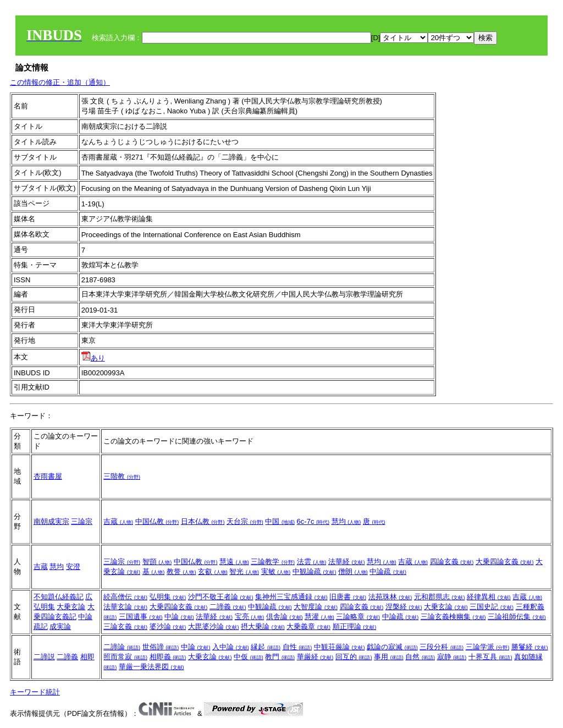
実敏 (276, 571)
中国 (280, 521)
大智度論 (316, 607)
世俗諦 (161, 647)
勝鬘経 (530, 647)
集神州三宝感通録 (291, 597)
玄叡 (213, 571)
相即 (87, 657)
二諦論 (122, 647)
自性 (297, 647)
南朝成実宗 (51, 521)
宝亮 (250, 617)
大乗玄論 (71, 607)
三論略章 (358, 617)
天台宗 (245, 521)
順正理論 (355, 626)
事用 (389, 657)
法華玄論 (125, 607)
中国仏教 (157, 521)
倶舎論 (285, 617)
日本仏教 (203, 521)
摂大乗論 (263, 626)
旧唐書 (348, 597)
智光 (244, 571)
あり (93, 358)
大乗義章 (308, 626)
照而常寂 (125, 657)
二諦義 (228, 607)
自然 (420, 657)
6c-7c (313, 521)
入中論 (231, 647)
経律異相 (489, 597)
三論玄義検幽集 (453, 617)
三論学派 (488, 647)
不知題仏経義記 (59, 597)
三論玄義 (125, 626)
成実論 (60, 626)
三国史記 (492, 607)
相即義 (168, 657)
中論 (179, 617)
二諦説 (44, 657)
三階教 (122, 476)
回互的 (354, 657)
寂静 (452, 657)
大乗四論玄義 (505, 562)
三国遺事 (141, 617)
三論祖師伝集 (517, 617)
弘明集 (168, 597)
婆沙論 (168, 626)
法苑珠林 (390, 597)
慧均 (346, 521)
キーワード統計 (35, 692)
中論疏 (388, 571)
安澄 (73, 566)
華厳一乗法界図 (151, 667)
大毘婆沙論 (214, 626)
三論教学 (273, 562)
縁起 (266, 647)
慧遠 (234, 562)
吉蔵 (118, 521)
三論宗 (82, 521)
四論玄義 (452, 562)
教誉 (181, 571)
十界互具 (490, 657)
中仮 (249, 657)
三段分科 (441, 647)
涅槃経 (404, 607)
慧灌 (319, 617)
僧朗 (353, 571)
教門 (280, 657)
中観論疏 (314, 571)
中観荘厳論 (340, 647)
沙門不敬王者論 (221, 597)
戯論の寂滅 (392, 647)
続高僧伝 (125, 597)
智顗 (157, 562)
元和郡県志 (440, 597)
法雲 (312, 562)
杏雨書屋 (48, 476)
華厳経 (315, 657)
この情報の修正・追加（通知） (60, 82)
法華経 (347, 562)
